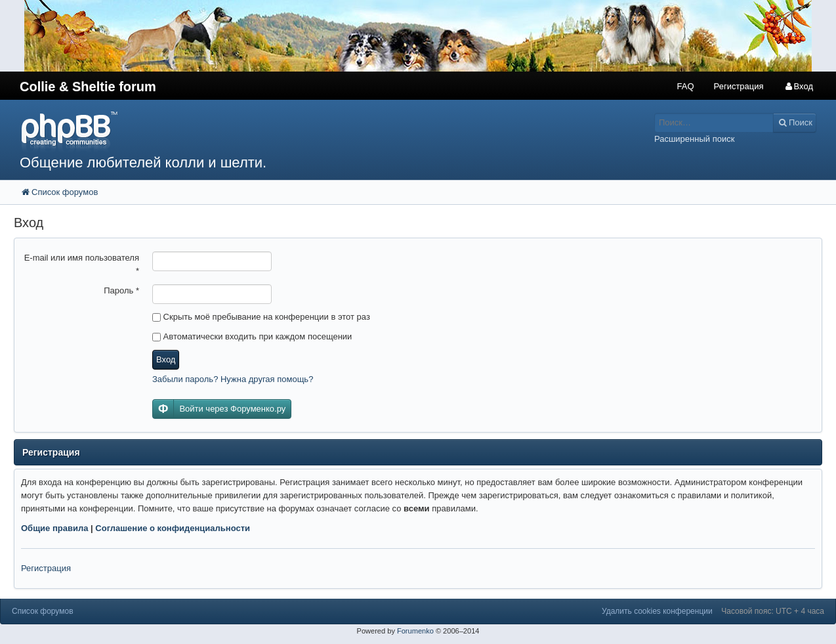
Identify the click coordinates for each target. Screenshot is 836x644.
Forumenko (415, 631)
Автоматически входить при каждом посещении (252, 336)
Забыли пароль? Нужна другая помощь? (233, 379)
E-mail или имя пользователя (82, 264)
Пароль (121, 290)
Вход (166, 359)
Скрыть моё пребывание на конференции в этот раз (261, 317)
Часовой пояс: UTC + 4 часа (773, 611)
